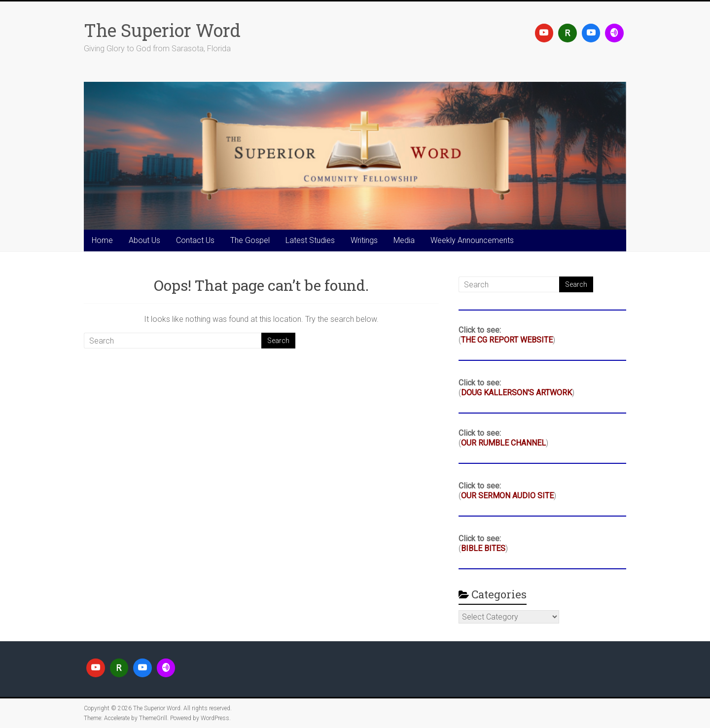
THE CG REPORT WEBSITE (507, 340)
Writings (364, 240)
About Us (144, 240)
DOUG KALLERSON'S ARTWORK (516, 393)
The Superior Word (162, 30)
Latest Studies (310, 240)
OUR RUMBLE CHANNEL (503, 443)
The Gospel (250, 240)
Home (102, 240)
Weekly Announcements (472, 240)
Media (404, 240)
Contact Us (195, 240)
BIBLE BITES (483, 548)
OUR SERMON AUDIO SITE (507, 496)
